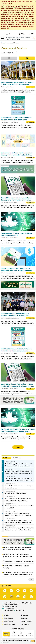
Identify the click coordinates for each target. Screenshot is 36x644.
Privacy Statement (26, 621)
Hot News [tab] (7, 458)
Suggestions (25, 615)
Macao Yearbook (9, 621)
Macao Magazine (9, 618)
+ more (31, 579)
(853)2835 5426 (20, 610)
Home (3, 43)
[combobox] (9, 53)
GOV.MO (6, 615)
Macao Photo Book (9, 624)
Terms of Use (25, 624)
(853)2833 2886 (8, 610)
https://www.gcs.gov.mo (11, 606)
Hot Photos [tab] (17, 458)
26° (23, 34)
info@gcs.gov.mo (9, 608)
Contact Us (24, 618)
